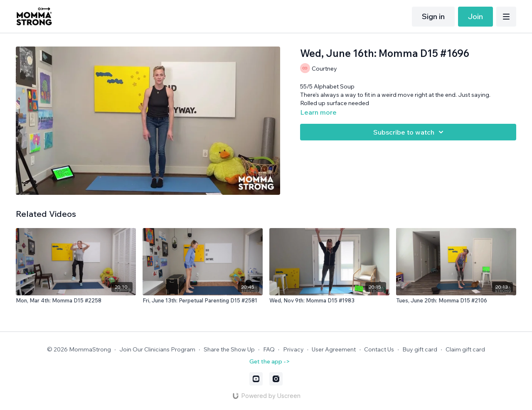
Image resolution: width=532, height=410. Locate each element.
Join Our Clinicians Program (157, 349)
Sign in (433, 16)
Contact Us (379, 349)
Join (475, 16)
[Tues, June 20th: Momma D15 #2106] (456, 301)
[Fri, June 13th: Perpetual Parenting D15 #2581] (203, 301)
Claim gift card (465, 349)
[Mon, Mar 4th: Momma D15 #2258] (76, 301)
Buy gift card (420, 349)
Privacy (293, 349)
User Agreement (334, 349)
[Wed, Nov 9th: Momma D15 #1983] (329, 301)
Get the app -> (270, 361)
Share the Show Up (229, 349)
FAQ (269, 349)
